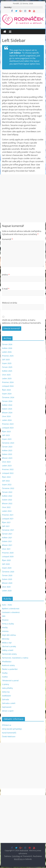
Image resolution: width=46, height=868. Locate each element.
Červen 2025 (7, 367)
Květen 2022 (7, 496)
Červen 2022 (7, 492)
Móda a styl (7, 643)
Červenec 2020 (8, 572)
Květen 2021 (7, 538)
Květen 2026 (7, 348)
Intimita (5, 631)
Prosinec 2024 (8, 382)
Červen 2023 (7, 447)
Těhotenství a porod (10, 681)
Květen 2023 (7, 450)
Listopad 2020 (8, 556)
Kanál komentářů (9, 733)
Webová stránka (10, 303)
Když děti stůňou (9, 635)
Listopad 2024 (8, 386)
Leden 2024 (7, 420)
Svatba (5, 677)
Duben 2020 (7, 579)
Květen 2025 (7, 371)
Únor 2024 (6, 416)
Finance (5, 620)
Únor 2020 (6, 587)
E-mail (6, 289)
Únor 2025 (6, 375)
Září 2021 (6, 526)
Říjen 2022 (6, 477)
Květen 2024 (7, 405)
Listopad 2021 (8, 519)
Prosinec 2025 (8, 356)
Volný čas (6, 692)
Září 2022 (6, 481)
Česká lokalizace (9, 736)
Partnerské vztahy (9, 654)
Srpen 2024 (7, 394)
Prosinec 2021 (8, 515)
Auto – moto (7, 605)
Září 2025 (6, 360)
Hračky (5, 627)
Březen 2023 (7, 458)
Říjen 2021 (6, 522)
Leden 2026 (7, 352)
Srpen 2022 (7, 485)
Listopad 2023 (8, 428)
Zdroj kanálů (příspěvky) (12, 729)
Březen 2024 (7, 413)
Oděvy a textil (8, 650)
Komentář (8, 239)
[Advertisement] (23, 198)
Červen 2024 (7, 401)
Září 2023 (6, 435)
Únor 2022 (6, 507)
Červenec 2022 (8, 488)
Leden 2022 (7, 511)
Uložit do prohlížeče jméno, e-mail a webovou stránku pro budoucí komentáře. (22, 321)
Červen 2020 (7, 575)
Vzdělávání (7, 696)
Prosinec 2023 (8, 424)
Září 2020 (6, 564)
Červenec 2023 (8, 443)
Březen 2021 (7, 545)
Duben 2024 (7, 409)
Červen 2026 (7, 344)
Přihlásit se (7, 725)
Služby (5, 673)
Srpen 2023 (7, 439)
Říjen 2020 (6, 560)
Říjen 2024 (6, 390)
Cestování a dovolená (11, 612)
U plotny (6, 684)
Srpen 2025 (7, 363)
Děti (4, 616)
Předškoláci (7, 662)
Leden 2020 (7, 591)
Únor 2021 (6, 549)
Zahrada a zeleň (9, 703)
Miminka (6, 639)
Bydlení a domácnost (11, 609)
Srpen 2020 (7, 568)
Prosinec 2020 (8, 553)
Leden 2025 (7, 378)
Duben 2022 (7, 500)
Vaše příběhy (7, 688)
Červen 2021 (7, 534)
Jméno (6, 275)
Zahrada (6, 699)
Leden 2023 (7, 466)
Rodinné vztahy (8, 665)
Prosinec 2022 (8, 469)
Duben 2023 (7, 454)
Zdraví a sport (8, 711)
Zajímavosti (7, 707)
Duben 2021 (7, 541)
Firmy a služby (8, 624)
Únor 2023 (6, 462)
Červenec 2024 (8, 397)
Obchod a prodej (9, 646)
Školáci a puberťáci (10, 669)
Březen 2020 (7, 583)
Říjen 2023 (6, 431)
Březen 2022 (7, 503)
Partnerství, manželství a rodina (15, 658)
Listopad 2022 (8, 473)
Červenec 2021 (8, 530)
